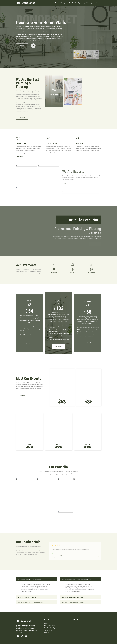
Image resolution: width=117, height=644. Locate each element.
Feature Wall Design (60, 3)
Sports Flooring (88, 3)
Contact (98, 3)
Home (50, 3)
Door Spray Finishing (75, 3)
